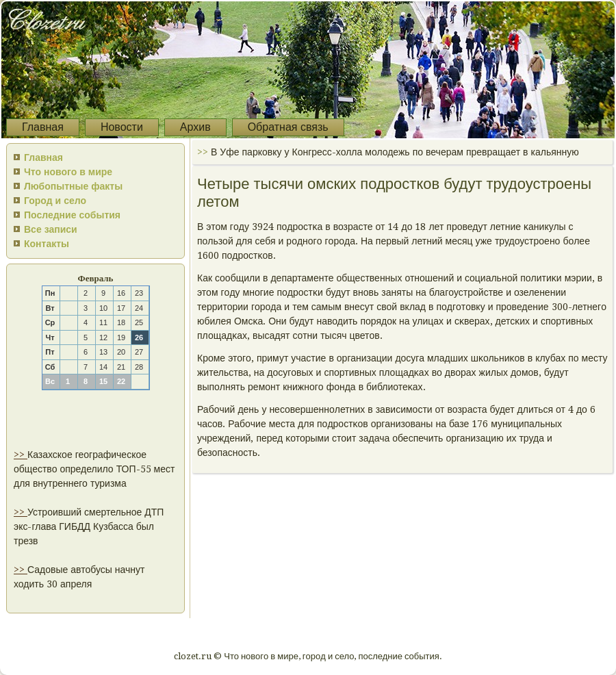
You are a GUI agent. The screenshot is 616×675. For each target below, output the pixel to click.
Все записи (51, 229)
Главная (43, 127)
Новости (122, 127)
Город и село (55, 201)
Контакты (47, 244)
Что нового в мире (68, 172)
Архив (195, 127)
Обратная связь (288, 127)
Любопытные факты (73, 186)
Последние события (72, 215)
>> (21, 455)
